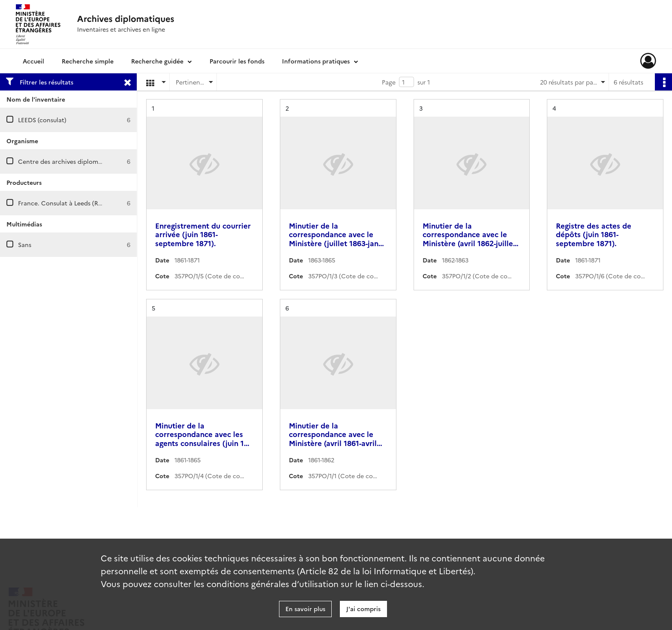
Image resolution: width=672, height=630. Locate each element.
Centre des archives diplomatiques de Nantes (84, 161)
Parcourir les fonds (237, 61)
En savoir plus (305, 609)
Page (389, 82)
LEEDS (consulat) (42, 120)
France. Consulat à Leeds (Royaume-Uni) (76, 203)
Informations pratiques (316, 61)
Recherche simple (88, 61)
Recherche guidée (157, 61)
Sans (25, 244)
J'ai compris (363, 609)
